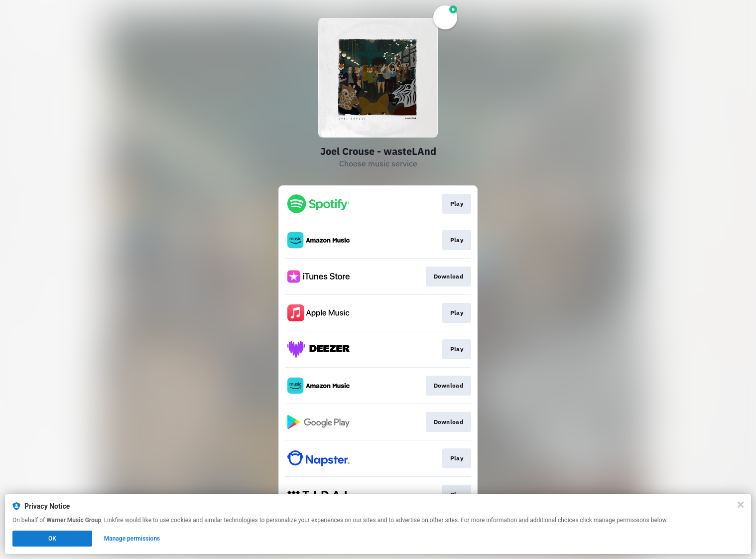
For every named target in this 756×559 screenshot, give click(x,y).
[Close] (741, 505)
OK (52, 539)
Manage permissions (132, 539)
